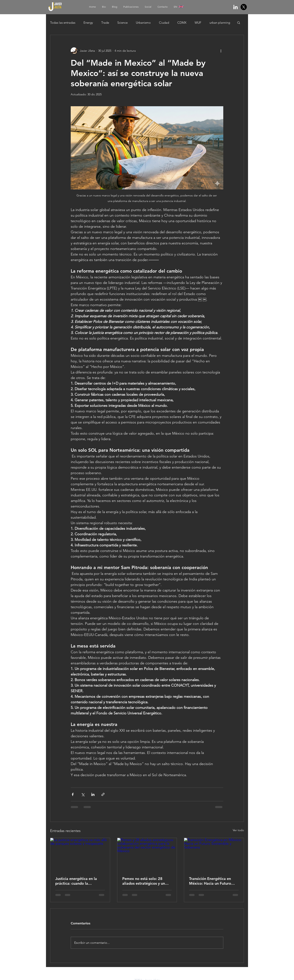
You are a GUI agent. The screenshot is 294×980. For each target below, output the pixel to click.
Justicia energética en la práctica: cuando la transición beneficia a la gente (76, 881)
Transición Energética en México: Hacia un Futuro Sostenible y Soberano (210, 881)
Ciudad (164, 23)
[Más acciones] (221, 51)
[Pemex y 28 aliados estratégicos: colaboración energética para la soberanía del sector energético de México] (147, 855)
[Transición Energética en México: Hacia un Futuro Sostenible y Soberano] (214, 855)
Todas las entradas (63, 23)
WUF (198, 23)
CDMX (182, 23)
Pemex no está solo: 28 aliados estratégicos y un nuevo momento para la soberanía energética (144, 881)
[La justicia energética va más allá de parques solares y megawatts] (80, 855)
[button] (239, 22)
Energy (88, 23)
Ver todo (238, 830)
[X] (244, 7)
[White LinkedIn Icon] (235, 7)
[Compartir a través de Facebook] (73, 794)
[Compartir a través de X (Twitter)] (83, 794)
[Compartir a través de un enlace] (103, 794)
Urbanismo (143, 23)
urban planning (220, 23)
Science (122, 23)
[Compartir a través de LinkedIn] (93, 794)
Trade (105, 23)
